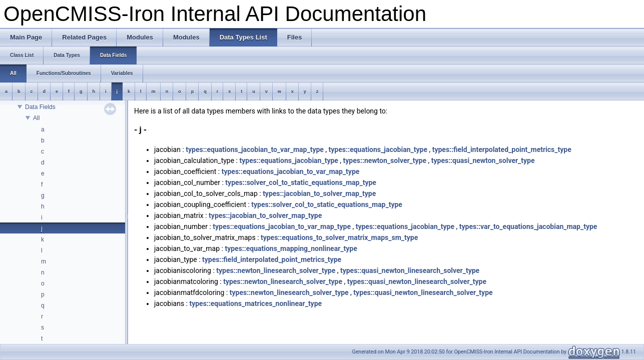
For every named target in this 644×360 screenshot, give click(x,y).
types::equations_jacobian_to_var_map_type (255, 149)
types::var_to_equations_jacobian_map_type (528, 226)
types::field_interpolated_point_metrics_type (502, 149)
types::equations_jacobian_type (378, 149)
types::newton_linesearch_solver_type (276, 270)
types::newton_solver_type (385, 160)
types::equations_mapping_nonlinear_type (291, 248)
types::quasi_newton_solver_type (483, 160)
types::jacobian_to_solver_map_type (319, 193)
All (36, 118)
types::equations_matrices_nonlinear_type (255, 303)
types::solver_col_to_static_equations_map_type (301, 182)
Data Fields (40, 107)
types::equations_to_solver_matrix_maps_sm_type (339, 237)
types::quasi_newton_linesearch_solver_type (410, 270)
